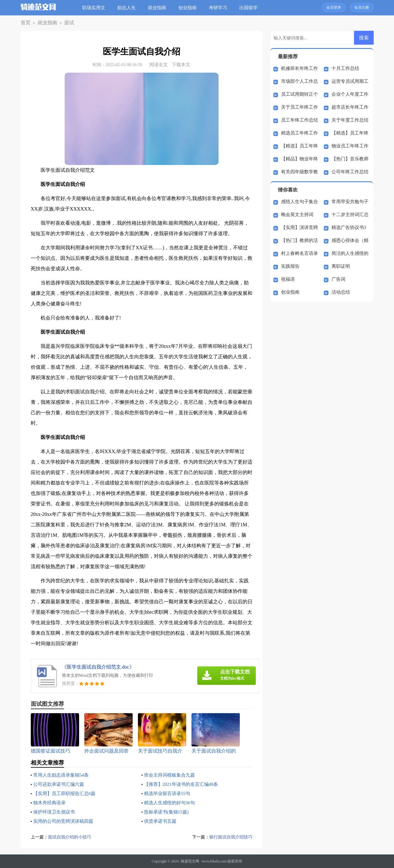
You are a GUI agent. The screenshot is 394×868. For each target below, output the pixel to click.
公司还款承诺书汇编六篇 (60, 784)
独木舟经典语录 (50, 803)
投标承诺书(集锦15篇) (168, 812)
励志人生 (129, 8)
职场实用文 (96, 8)
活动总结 (341, 292)
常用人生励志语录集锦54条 (63, 775)
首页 (25, 23)
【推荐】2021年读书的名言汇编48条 (183, 784)
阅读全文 (159, 65)
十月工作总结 (345, 68)
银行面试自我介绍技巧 (229, 837)
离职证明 (341, 266)
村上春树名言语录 (300, 253)
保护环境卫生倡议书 (55, 812)
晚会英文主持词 (297, 215)
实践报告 (290, 266)
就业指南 (159, 8)
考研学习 (220, 8)
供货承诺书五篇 (161, 821)
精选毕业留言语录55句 (169, 793)
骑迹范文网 (190, 861)
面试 (63, 23)
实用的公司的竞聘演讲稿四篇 (65, 821)
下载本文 (181, 65)
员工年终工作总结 (300, 120)
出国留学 (251, 8)
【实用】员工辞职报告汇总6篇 (66, 793)
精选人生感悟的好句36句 (171, 803)
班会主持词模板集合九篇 (171, 775)
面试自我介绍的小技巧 (71, 837)
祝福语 (288, 279)
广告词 (338, 279)
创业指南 (190, 8)
